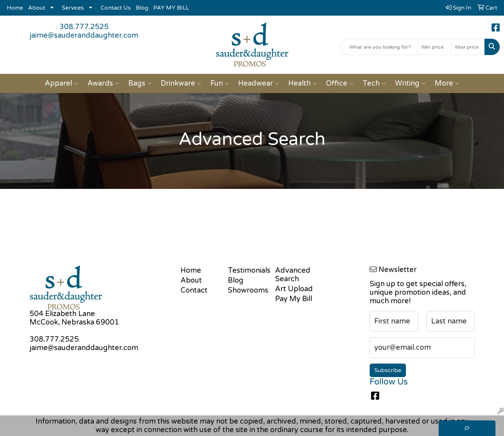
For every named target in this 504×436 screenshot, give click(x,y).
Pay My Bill (294, 299)
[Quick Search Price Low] (435, 47)
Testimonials (247, 271)
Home (15, 8)
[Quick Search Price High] (468, 47)
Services (73, 8)
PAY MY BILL (171, 8)
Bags (140, 83)
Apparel (61, 83)
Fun (220, 83)
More (447, 83)
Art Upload (294, 289)
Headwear (259, 83)
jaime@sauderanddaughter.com (84, 36)
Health (302, 83)
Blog (142, 8)
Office (340, 83)
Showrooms (247, 290)
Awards (103, 83)
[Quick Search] (379, 47)
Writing (410, 83)
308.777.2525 (84, 27)
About (37, 8)
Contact (194, 290)
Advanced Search (293, 275)
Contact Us (116, 8)
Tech (374, 83)
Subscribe (388, 370)
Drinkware (181, 83)
